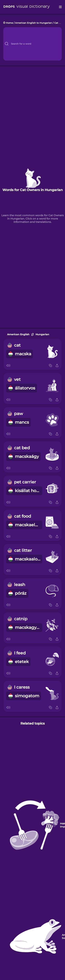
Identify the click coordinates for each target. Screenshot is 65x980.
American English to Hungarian (34, 23)
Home (9, 23)
